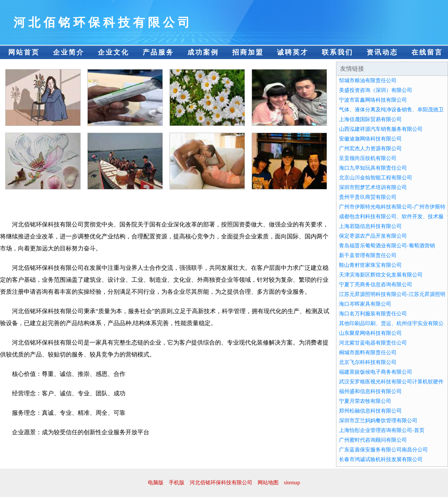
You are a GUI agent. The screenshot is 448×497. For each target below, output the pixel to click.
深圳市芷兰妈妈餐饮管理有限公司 (378, 421)
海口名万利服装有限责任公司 (373, 314)
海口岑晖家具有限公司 (365, 304)
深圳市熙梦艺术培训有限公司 (373, 187)
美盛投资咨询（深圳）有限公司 (376, 90)
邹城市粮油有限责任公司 (368, 81)
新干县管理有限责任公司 (368, 255)
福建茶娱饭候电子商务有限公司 (376, 372)
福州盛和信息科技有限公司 (370, 391)
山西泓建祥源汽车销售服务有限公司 (381, 129)
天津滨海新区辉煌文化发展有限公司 (381, 275)
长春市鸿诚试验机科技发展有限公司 (381, 459)
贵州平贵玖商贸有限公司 (368, 197)
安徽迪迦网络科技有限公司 (370, 139)
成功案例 (203, 52)
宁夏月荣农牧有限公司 (365, 401)
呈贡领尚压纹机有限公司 (368, 158)
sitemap (292, 483)
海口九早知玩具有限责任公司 (373, 168)
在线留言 (427, 52)
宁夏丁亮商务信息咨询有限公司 (376, 285)
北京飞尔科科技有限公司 (368, 362)
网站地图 (268, 483)
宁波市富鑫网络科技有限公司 (373, 100)
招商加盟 (248, 52)
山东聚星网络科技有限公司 (370, 333)
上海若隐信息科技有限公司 (370, 226)
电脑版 (156, 483)
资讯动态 (382, 52)
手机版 (177, 483)
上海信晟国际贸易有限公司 (370, 119)
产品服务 (158, 52)
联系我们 (337, 52)
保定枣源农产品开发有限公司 (373, 236)
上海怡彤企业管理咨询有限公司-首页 (382, 430)
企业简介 (69, 52)
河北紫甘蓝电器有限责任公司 (373, 343)
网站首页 (24, 52)
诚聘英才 (293, 52)
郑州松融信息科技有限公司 (370, 411)
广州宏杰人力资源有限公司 (370, 149)
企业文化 (113, 52)
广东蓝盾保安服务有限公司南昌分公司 (383, 450)
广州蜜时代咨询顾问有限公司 (373, 440)
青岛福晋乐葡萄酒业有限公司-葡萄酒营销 (387, 246)
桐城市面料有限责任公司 (368, 353)
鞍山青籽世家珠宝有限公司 (370, 265)
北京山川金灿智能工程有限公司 (376, 178)
